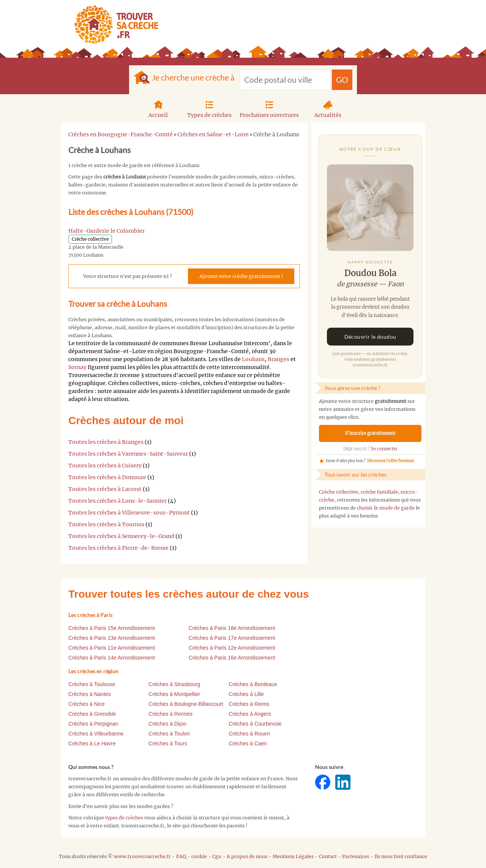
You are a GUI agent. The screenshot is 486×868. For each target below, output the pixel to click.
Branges (279, 359)
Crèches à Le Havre (92, 743)
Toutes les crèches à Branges (106, 442)
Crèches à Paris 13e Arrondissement (112, 638)
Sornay (77, 367)
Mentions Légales (293, 856)
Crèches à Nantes (90, 694)
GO (342, 80)
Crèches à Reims (249, 704)
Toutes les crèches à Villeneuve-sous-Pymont (129, 513)
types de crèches (124, 818)
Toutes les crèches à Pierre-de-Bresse (118, 548)
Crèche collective (338, 492)
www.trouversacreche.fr (142, 856)
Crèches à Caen (248, 743)
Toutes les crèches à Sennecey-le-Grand (121, 536)
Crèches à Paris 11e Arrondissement (112, 648)
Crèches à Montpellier (174, 694)
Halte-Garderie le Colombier (107, 231)
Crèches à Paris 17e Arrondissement (232, 638)
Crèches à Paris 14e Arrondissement (112, 658)
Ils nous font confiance (401, 856)
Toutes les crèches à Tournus (106, 524)
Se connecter (384, 449)
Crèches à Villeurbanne (96, 734)
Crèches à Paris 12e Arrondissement (232, 648)
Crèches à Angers (250, 714)
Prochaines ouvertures (269, 108)
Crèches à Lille (246, 694)
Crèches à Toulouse (92, 684)
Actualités (328, 108)
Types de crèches (209, 108)
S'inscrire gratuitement (370, 433)
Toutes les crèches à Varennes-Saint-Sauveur (128, 454)
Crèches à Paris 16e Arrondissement (232, 658)
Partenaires (356, 856)
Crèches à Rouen (249, 734)
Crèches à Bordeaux (253, 684)
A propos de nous (247, 856)
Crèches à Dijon (167, 724)
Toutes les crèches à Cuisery (105, 466)
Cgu (217, 856)
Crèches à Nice (87, 704)
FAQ (181, 856)
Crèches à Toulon (169, 734)
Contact (328, 856)
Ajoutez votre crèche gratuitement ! (241, 276)
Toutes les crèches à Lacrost (105, 489)
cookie (199, 856)
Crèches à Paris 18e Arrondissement (232, 628)
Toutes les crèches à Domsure (107, 477)
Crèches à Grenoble (92, 714)
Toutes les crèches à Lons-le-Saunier (118, 501)
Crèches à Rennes (170, 714)
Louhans (253, 359)
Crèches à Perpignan (93, 724)
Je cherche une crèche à (193, 77)
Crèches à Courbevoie (255, 724)
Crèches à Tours (168, 743)
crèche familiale (379, 492)
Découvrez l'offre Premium (391, 461)
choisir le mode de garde (386, 508)
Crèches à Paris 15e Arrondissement (112, 628)
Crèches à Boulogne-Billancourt (186, 704)
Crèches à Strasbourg (174, 684)
